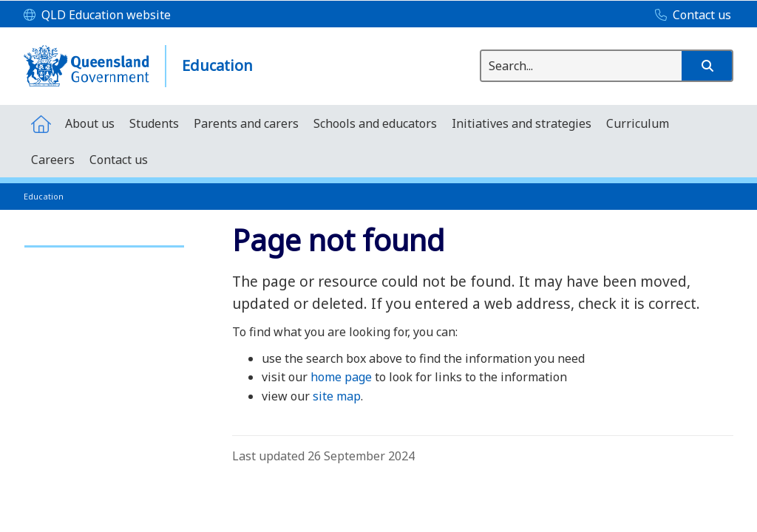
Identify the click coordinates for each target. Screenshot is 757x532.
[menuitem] (41, 123)
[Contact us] (689, 16)
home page (341, 377)
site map (337, 396)
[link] (104, 240)
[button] (707, 66)
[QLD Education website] (97, 16)
